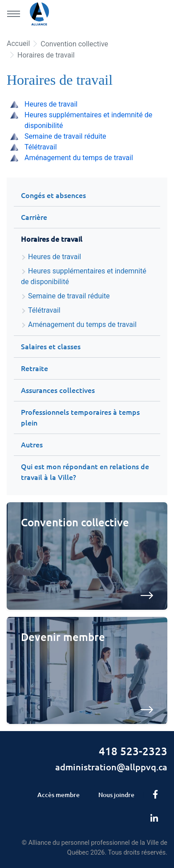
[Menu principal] (13, 14)
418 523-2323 (133, 751)
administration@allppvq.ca (111, 767)
